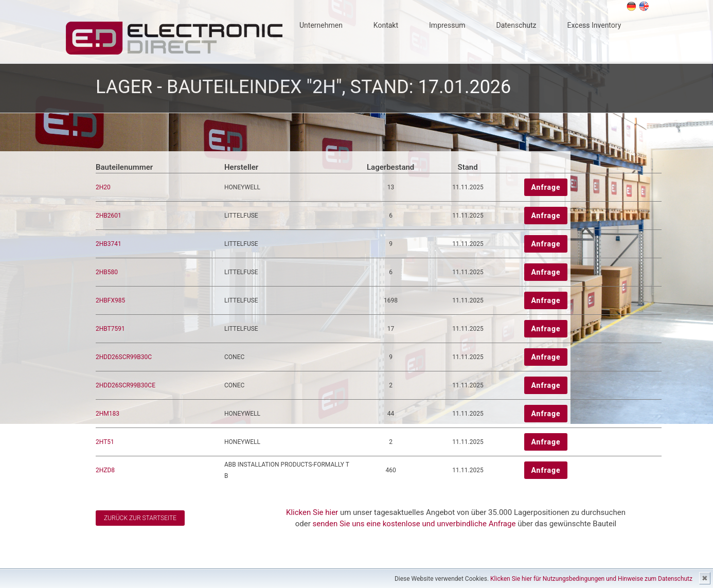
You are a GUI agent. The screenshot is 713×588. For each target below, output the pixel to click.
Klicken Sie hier (312, 512)
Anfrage (546, 187)
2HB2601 (109, 216)
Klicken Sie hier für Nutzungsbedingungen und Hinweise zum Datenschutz (591, 579)
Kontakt (386, 25)
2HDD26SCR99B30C (124, 357)
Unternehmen (321, 25)
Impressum (447, 25)
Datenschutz (516, 25)
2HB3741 (109, 244)
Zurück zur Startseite (140, 518)
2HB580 (107, 272)
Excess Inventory (594, 25)
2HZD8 (105, 470)
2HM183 (108, 414)
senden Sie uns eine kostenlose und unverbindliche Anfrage (414, 524)
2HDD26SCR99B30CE (126, 385)
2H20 (103, 187)
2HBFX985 (110, 300)
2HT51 (105, 442)
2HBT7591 (110, 329)
